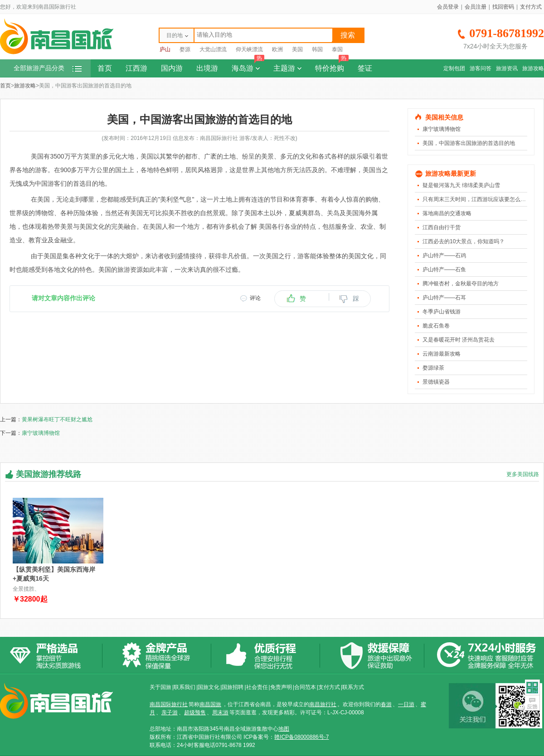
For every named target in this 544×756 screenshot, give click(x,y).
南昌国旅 (210, 704)
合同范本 (305, 687)
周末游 (220, 713)
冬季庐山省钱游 (442, 312)
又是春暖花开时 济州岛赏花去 (459, 340)
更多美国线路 (523, 474)
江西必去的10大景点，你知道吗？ (464, 241)
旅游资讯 (507, 68)
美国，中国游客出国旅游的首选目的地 (469, 143)
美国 (297, 49)
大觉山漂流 (213, 49)
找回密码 (503, 7)
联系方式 (353, 687)
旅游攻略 (533, 68)
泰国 (337, 49)
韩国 (317, 49)
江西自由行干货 (442, 227)
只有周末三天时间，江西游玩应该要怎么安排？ (480, 199)
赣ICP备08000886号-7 (301, 737)
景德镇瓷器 (436, 382)
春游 (386, 704)
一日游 (406, 704)
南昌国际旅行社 (169, 704)
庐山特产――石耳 (444, 298)
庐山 (165, 49)
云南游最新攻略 (442, 354)
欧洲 (277, 49)
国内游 (172, 68)
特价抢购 (332, 66)
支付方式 (531, 7)
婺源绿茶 (433, 368)
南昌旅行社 (323, 704)
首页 (105, 68)
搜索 (348, 35)
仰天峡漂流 (249, 49)
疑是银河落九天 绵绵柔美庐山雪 (461, 185)
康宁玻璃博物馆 (442, 129)
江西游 (136, 68)
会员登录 (448, 7)
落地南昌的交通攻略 (447, 213)
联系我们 (185, 687)
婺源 (185, 49)
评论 (255, 298)
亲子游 (170, 713)
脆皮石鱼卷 (436, 326)
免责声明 (281, 687)
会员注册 (476, 7)
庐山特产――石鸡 (444, 255)
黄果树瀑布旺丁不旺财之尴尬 (57, 419)
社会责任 (257, 687)
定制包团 (454, 68)
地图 (284, 729)
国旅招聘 (233, 687)
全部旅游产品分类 (48, 68)
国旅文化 (209, 687)
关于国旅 (160, 687)
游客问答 (481, 68)
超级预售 (195, 713)
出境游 (207, 68)
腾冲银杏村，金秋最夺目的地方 (461, 284)
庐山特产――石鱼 (444, 270)
